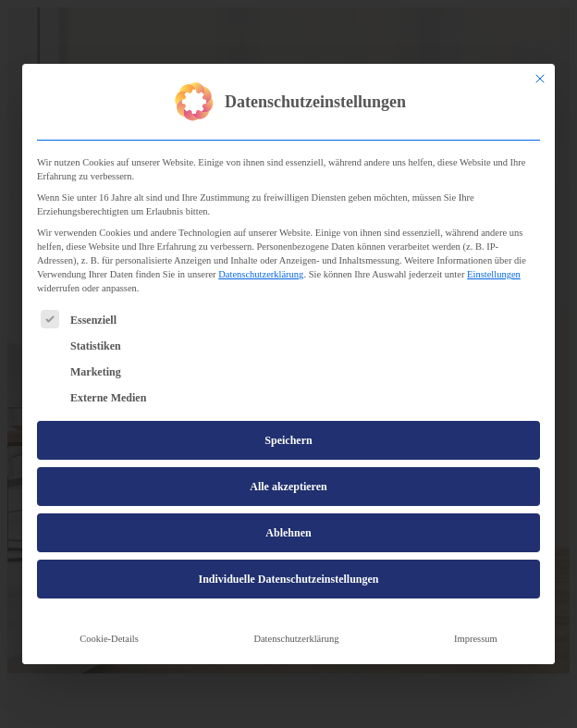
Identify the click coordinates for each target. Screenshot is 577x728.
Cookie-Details (109, 639)
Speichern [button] (288, 440)
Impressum (476, 639)
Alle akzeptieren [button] (288, 487)
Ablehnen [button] (288, 533)
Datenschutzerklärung (261, 274)
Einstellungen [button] (494, 274)
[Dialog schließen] (540, 79)
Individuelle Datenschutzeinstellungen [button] (288, 579)
